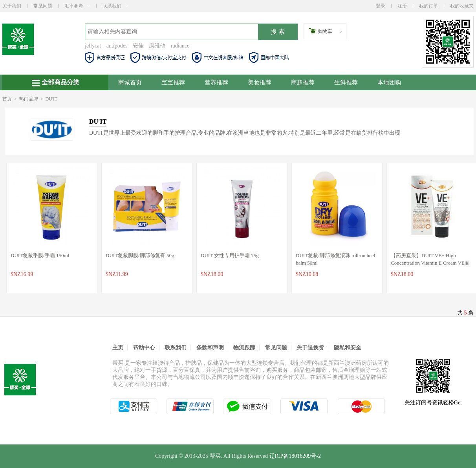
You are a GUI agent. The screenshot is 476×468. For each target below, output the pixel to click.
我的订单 (428, 6)
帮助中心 (144, 348)
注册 (402, 6)
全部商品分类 (56, 83)
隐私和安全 (348, 348)
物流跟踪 (244, 348)
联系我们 (115, 6)
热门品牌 (29, 99)
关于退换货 (310, 348)
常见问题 (43, 6)
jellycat (93, 46)
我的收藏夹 (462, 6)
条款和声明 (210, 348)
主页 (118, 348)
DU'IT (52, 99)
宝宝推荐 (173, 82)
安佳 (138, 46)
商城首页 (130, 82)
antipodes (117, 46)
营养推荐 (216, 82)
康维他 (157, 46)
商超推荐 (303, 82)
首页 (7, 99)
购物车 (325, 31)
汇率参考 (77, 6)
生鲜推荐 (346, 82)
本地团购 (389, 82)
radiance (180, 46)
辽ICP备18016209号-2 (295, 456)
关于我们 (12, 6)
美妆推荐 (260, 82)
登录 (381, 6)
